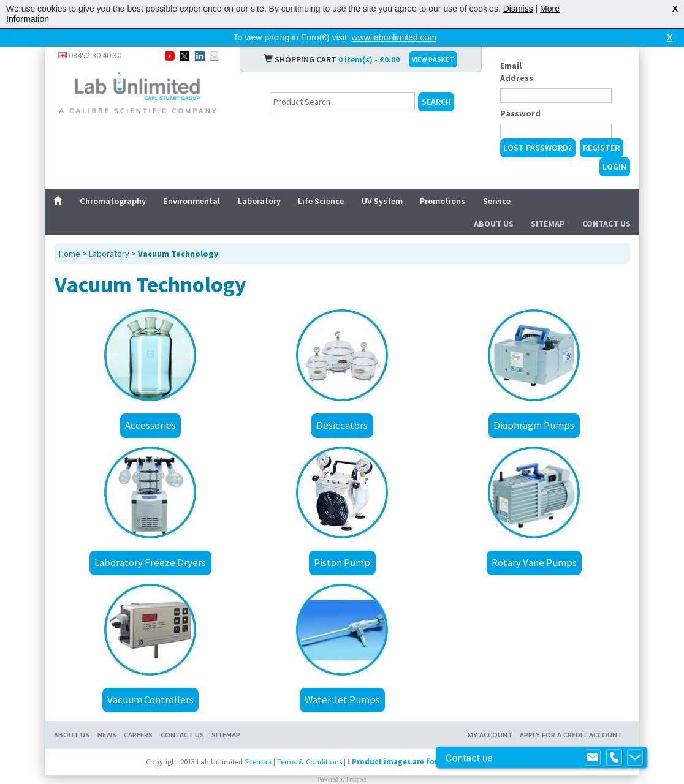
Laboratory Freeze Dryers (150, 562)
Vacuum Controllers (150, 699)
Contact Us (606, 224)
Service (497, 201)
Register (601, 148)
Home (70, 254)
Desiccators (342, 425)
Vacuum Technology (178, 254)
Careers (138, 735)
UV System (382, 201)
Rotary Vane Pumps (534, 562)
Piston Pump (342, 562)
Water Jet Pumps (342, 699)
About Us (494, 224)
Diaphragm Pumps (534, 425)
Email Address (517, 72)
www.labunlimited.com (394, 37)
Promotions (443, 201)
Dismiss (518, 9)
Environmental (192, 201)
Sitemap (548, 224)
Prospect (356, 780)
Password (520, 113)
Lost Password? (538, 148)
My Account (490, 735)
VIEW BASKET (433, 59)
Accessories (150, 425)
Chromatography (113, 201)
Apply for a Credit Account (571, 735)
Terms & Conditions (310, 762)
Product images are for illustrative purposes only (443, 762)
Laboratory (259, 201)
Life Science (321, 201)
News (107, 735)
